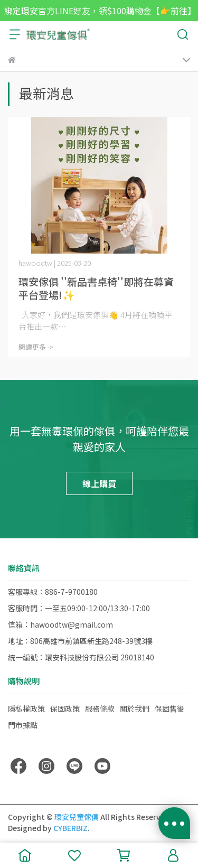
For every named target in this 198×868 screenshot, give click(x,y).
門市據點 (23, 725)
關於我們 (135, 708)
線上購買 (99, 483)
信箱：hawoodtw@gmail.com (60, 624)
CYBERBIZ (70, 828)
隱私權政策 (26, 708)
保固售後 (169, 708)
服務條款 (100, 708)
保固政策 (65, 708)
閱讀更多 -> (36, 347)
